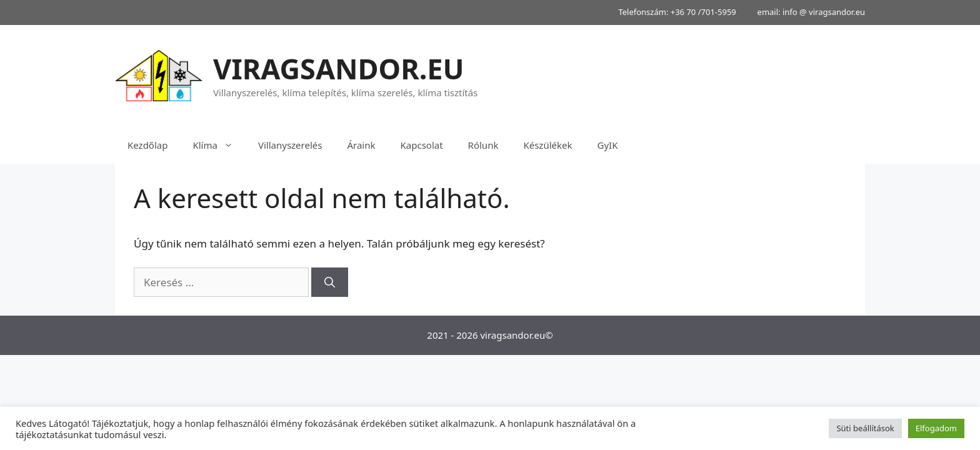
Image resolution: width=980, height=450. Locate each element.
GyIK (607, 145)
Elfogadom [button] (936, 428)
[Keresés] (330, 282)
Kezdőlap (147, 145)
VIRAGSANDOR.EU (339, 68)
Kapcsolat (422, 145)
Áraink (361, 145)
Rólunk (483, 145)
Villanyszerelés (290, 145)
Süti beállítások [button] (865, 428)
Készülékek (547, 145)
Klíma (219, 145)
